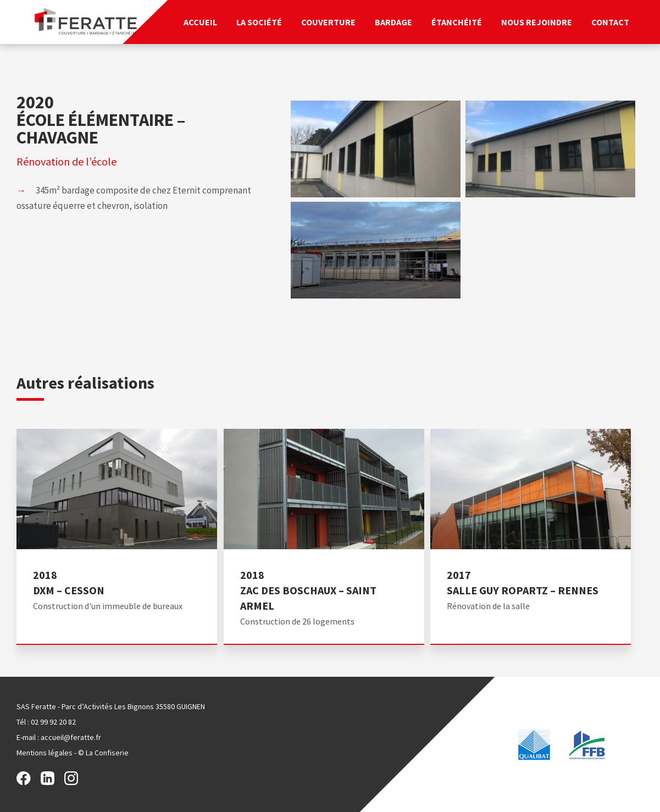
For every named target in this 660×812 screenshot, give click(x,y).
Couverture (328, 22)
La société (259, 22)
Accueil (200, 22)
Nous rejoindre (537, 22)
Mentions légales (45, 753)
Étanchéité (457, 22)
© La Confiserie (103, 753)
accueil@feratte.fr (71, 737)
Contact (610, 22)
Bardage (393, 22)
